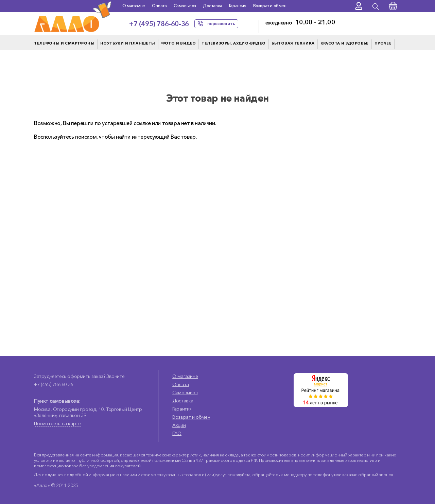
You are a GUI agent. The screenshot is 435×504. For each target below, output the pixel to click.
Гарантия (238, 5)
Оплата (159, 5)
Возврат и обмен (270, 5)
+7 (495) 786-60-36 (159, 24)
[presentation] (376, 6)
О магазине (134, 5)
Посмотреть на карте (57, 423)
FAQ (177, 433)
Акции (179, 425)
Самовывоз (185, 5)
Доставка (213, 5)
